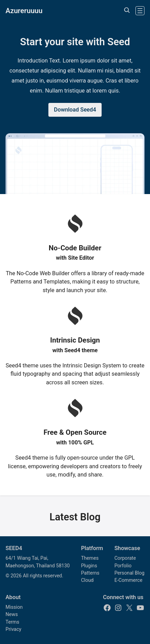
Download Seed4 (75, 110)
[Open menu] (140, 11)
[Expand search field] (127, 11)
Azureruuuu (24, 11)
